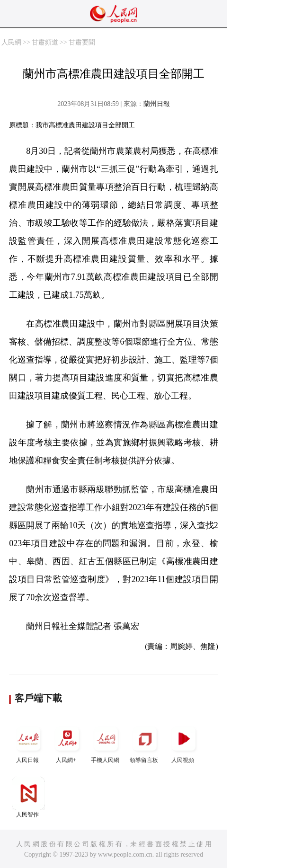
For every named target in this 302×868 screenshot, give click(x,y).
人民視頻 (184, 743)
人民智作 (28, 797)
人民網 (11, 42)
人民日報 (28, 743)
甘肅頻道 (45, 42)
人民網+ (67, 743)
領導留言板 (145, 743)
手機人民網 (106, 743)
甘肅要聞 (82, 42)
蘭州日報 (157, 104)
